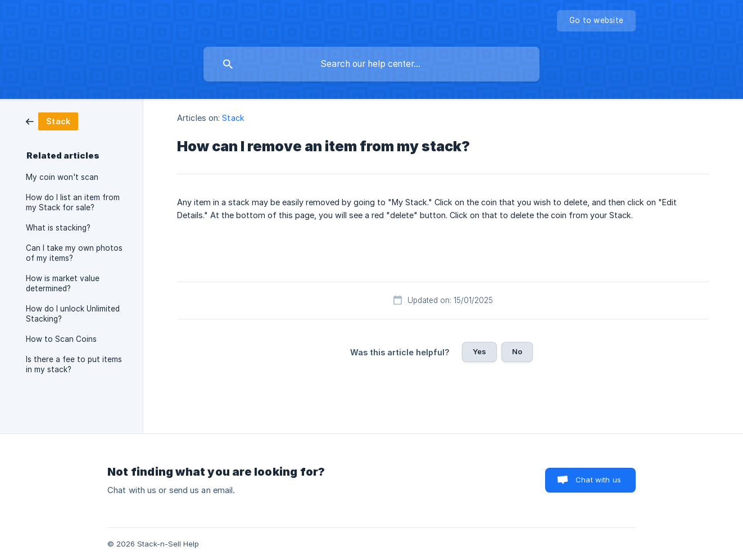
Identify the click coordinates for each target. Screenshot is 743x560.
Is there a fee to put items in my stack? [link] (74, 364)
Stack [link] (233, 118)
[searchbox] (372, 64)
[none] (596, 21)
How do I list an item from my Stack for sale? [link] (73, 202)
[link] (52, 121)
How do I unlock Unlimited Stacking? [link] (73, 314)
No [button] (517, 351)
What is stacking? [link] (58, 228)
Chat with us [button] (598, 480)
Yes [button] (479, 351)
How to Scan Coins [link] (61, 339)
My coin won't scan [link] (62, 177)
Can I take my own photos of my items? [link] (74, 253)
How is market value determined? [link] (63, 283)
